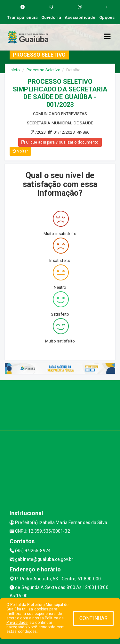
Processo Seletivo (44, 70)
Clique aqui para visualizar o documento (60, 142)
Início (15, 70)
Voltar (20, 151)
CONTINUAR (93, 618)
